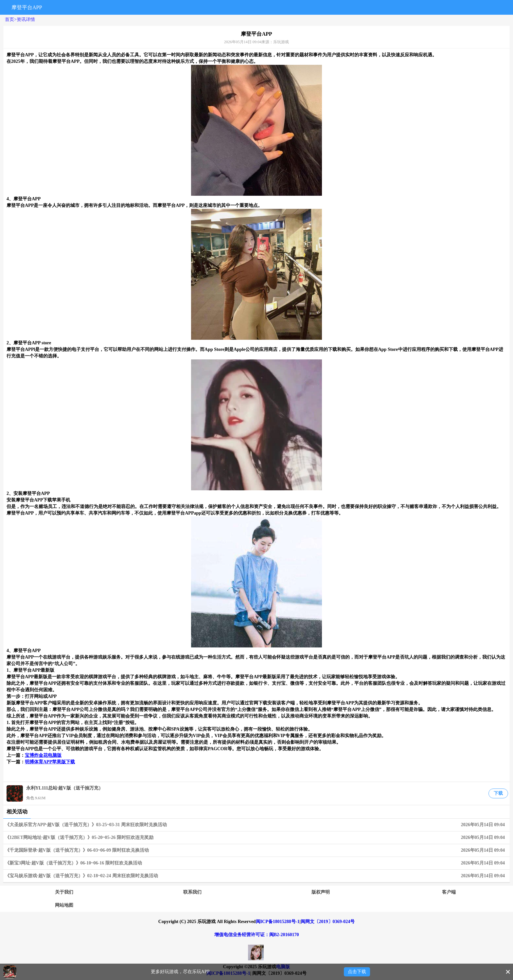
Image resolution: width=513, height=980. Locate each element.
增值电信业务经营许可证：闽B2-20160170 (257, 935)
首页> (11, 19)
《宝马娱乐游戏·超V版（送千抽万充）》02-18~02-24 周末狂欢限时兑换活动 (256, 876)
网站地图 (64, 905)
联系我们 (192, 892)
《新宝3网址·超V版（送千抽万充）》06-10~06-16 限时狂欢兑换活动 (256, 863)
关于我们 (64, 892)
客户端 (449, 892)
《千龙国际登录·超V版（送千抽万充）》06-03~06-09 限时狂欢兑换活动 (256, 850)
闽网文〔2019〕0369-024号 (328, 922)
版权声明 (321, 892)
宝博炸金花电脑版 (43, 755)
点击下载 (357, 972)
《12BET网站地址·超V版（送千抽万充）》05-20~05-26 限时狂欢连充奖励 (256, 838)
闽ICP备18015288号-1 (278, 922)
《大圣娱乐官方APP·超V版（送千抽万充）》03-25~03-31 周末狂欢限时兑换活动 (256, 825)
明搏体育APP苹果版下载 (50, 762)
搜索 (439, 7)
